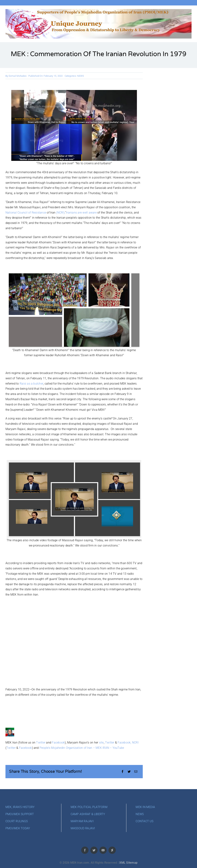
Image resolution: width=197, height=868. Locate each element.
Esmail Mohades (18, 76)
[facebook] (85, 850)
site (101, 743)
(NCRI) (60, 213)
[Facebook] (123, 772)
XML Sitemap (128, 863)
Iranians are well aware (81, 213)
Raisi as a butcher (31, 384)
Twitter (41, 743)
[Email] (136, 772)
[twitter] (94, 850)
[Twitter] (129, 772)
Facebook (58, 743)
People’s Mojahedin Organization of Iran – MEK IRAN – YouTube (82, 748)
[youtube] (103, 850)
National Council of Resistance (26, 213)
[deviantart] (112, 850)
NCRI (135, 743)
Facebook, (124, 743)
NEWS (81, 76)
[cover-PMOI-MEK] (98, 10)
